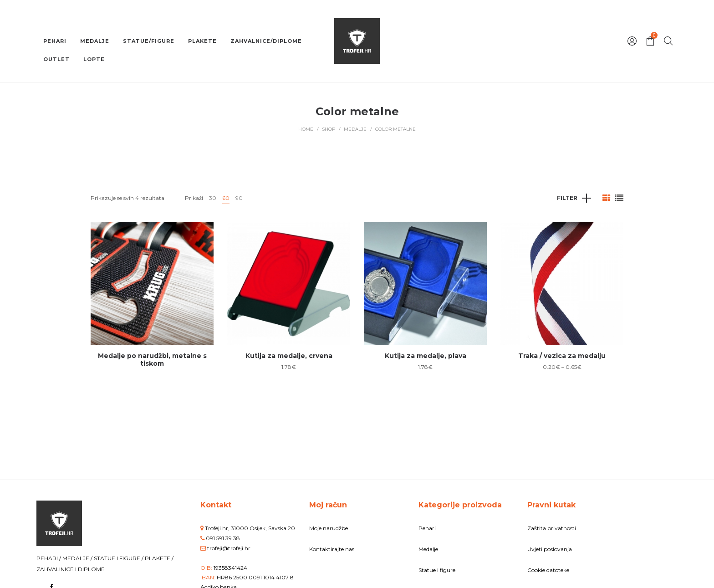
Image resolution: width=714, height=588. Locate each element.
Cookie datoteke (548, 570)
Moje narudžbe (329, 528)
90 (239, 198)
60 (226, 198)
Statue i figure (437, 570)
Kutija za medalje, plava (426, 356)
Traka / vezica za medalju (562, 356)
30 (213, 198)
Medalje (355, 129)
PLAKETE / (159, 558)
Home (306, 129)
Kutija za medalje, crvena (289, 356)
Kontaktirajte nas (332, 549)
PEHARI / (49, 558)
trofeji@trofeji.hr (229, 548)
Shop (329, 129)
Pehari (427, 528)
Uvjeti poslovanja (550, 549)
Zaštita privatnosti (552, 528)
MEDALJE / (78, 558)
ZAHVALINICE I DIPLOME (71, 569)
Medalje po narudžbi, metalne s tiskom (152, 360)
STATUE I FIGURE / (119, 558)
